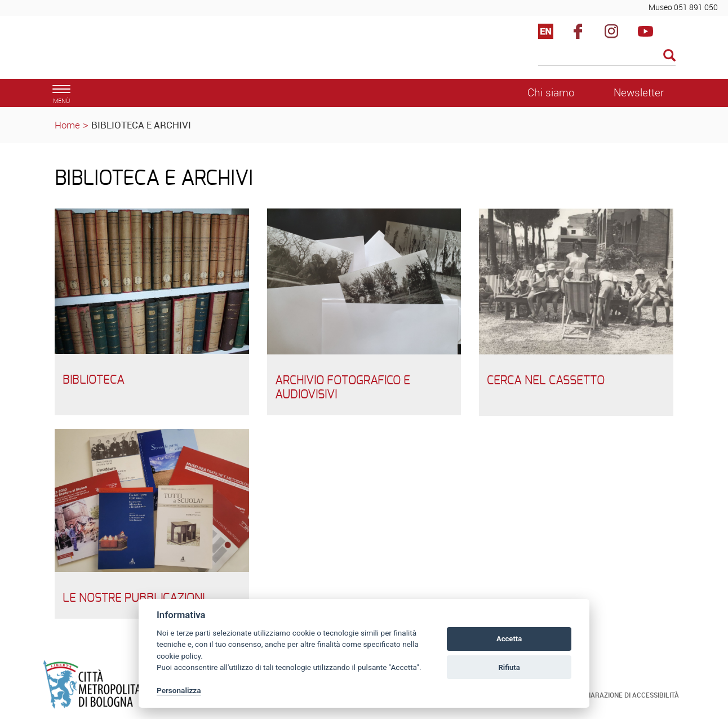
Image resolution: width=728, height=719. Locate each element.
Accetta (509, 639)
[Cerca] (607, 56)
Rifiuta (509, 667)
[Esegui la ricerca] (669, 56)
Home (67, 125)
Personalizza (179, 690)
